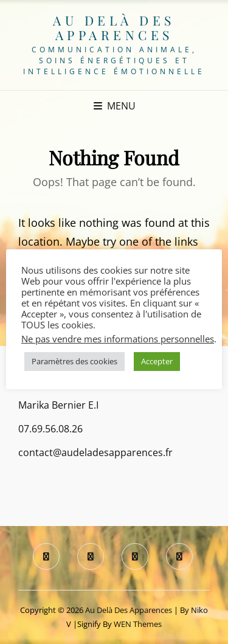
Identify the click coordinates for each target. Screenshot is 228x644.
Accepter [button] (157, 361)
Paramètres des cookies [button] (74, 361)
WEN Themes (138, 624)
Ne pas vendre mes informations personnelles (118, 339)
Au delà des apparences (114, 27)
